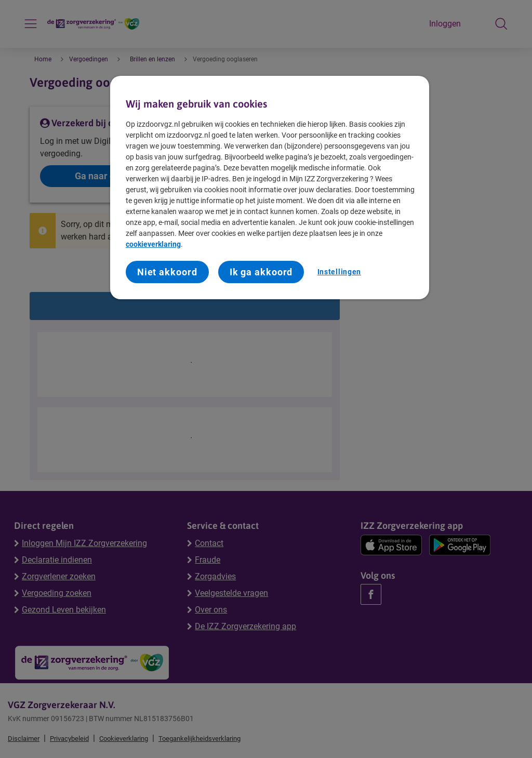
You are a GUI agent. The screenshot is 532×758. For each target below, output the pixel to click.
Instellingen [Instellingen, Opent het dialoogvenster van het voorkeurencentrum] (339, 272)
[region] (270, 188)
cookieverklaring (153, 244)
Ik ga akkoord (261, 272)
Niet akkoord (167, 272)
